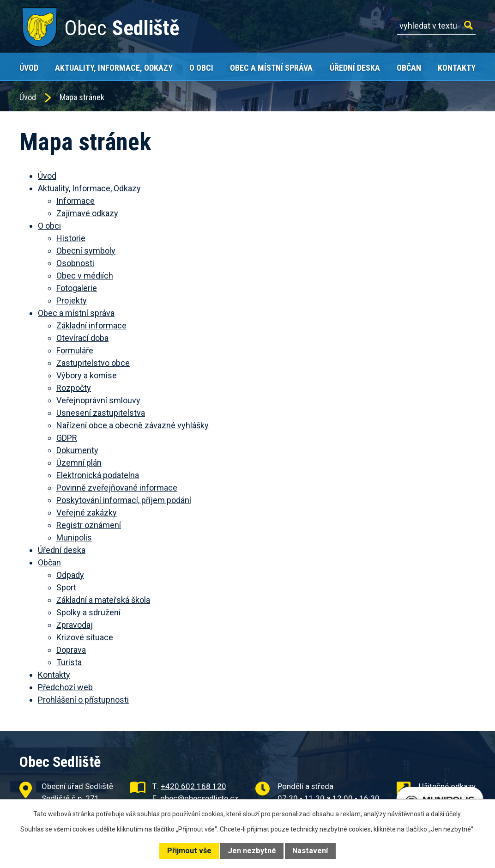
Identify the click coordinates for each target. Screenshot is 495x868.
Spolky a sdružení (88, 612)
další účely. (446, 814)
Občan (409, 68)
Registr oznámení (89, 525)
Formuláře (75, 350)
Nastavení (310, 851)
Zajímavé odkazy (87, 213)
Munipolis (74, 537)
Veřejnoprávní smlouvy (98, 400)
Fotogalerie (77, 288)
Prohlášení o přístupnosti (83, 700)
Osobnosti (75, 263)
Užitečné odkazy (447, 786)
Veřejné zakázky (87, 513)
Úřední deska (355, 68)
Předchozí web (65, 687)
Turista (69, 662)
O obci (201, 68)
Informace (75, 201)
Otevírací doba (82, 338)
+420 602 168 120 (193, 786)
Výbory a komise (87, 375)
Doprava (71, 650)
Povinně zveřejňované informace (117, 488)
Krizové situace (85, 637)
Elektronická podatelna (98, 475)
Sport (66, 587)
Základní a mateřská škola (103, 600)
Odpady (70, 575)
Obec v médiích (85, 276)
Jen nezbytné (252, 851)
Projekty (72, 300)
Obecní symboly (86, 251)
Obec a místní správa (271, 68)
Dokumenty (77, 450)
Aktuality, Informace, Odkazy (114, 68)
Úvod (29, 68)
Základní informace (91, 325)
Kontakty (457, 68)
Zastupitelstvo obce (93, 363)
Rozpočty (74, 388)
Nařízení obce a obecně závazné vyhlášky (133, 425)
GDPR (67, 438)
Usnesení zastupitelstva (101, 413)
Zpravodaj (75, 625)
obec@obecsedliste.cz (199, 798)
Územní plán (79, 463)
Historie (71, 238)
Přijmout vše (189, 851)
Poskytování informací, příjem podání (124, 500)
